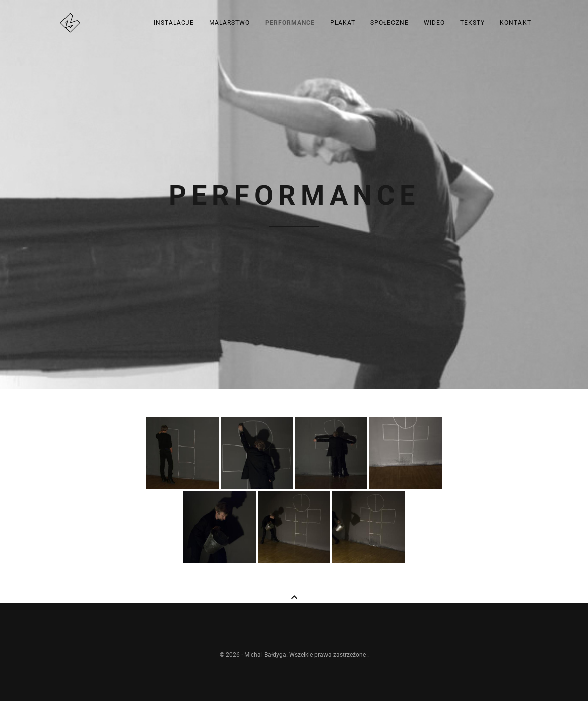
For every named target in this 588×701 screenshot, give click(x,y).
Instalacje (174, 23)
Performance (290, 23)
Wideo (434, 23)
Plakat (343, 23)
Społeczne (389, 23)
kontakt (515, 23)
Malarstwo (230, 23)
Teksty (472, 23)
